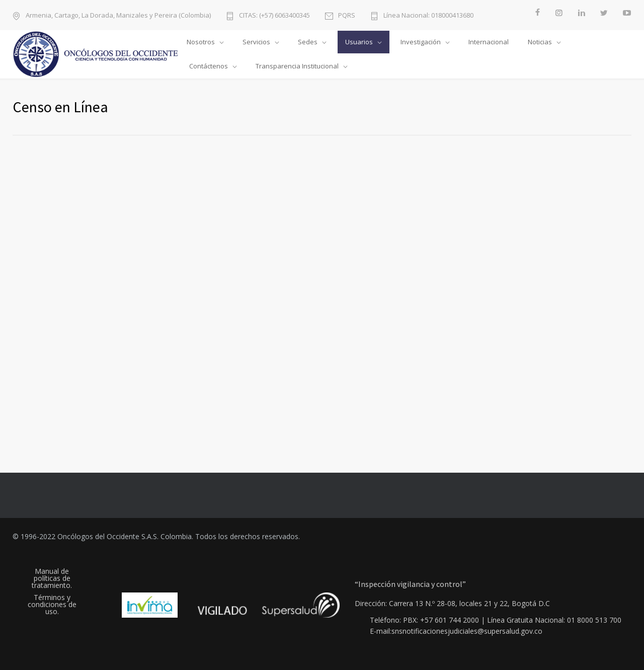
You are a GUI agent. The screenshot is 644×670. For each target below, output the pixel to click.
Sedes (308, 42)
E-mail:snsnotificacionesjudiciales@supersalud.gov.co (456, 631)
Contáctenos (209, 66)
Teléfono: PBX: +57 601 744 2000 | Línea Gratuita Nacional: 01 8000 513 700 (496, 620)
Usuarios (359, 42)
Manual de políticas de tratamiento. (52, 578)
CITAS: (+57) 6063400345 (274, 15)
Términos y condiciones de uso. (52, 605)
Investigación (421, 42)
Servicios (256, 42)
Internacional (489, 42)
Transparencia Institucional (297, 66)
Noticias (540, 42)
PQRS (347, 15)
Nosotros (201, 42)
